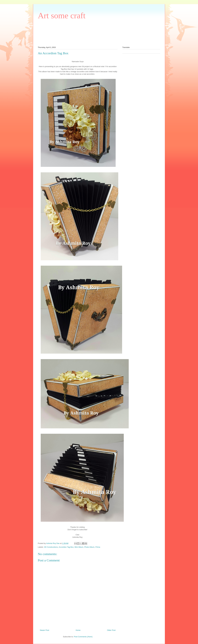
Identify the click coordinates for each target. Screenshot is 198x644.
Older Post (111, 630)
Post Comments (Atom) (83, 637)
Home (78, 630)
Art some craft (62, 16)
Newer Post (44, 630)
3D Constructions (51, 547)
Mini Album (79, 547)
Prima (98, 547)
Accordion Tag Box (66, 547)
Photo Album (89, 547)
